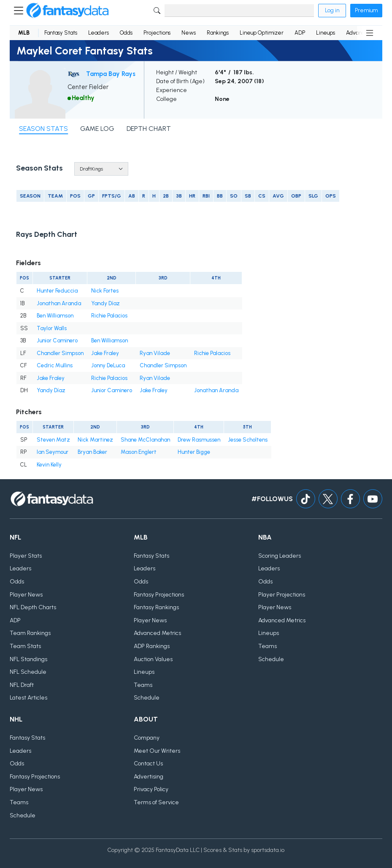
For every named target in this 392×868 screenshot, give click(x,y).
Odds (126, 33)
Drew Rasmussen (199, 440)
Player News (26, 595)
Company (147, 738)
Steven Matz (53, 440)
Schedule (147, 698)
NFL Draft (22, 685)
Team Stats (25, 646)
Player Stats (26, 556)
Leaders (99, 33)
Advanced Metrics (157, 633)
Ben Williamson (55, 316)
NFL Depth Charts (33, 607)
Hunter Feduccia (57, 291)
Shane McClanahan (145, 440)
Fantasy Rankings (156, 607)
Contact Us (148, 764)
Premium (366, 10)
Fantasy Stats (61, 33)
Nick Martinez (95, 440)
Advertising (149, 777)
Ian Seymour (53, 452)
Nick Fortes (105, 291)
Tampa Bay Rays (111, 74)
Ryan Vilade (155, 353)
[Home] (68, 11)
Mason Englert (139, 452)
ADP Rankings (152, 646)
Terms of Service (156, 802)
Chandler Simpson (60, 353)
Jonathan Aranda (59, 303)
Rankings (218, 33)
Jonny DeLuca (108, 365)
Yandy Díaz (105, 303)
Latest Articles (28, 698)
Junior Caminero (57, 340)
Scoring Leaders (280, 556)
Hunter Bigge (194, 452)
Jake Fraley (105, 353)
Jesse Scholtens (248, 440)
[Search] (239, 11)
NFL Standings (28, 659)
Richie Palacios (109, 316)
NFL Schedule (28, 672)
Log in (332, 10)
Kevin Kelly (49, 465)
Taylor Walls (52, 328)
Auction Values (153, 659)
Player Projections (282, 595)
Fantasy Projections (159, 595)
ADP (300, 33)
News (189, 33)
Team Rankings (30, 633)
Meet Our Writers (157, 751)
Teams (143, 685)
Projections (157, 33)
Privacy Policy (151, 789)
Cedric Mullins (55, 365)
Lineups (326, 33)
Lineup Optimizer (262, 33)
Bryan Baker (92, 452)
